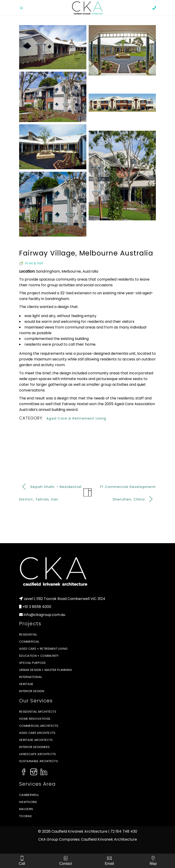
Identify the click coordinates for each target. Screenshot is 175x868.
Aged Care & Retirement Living (76, 418)
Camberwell (29, 795)
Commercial (29, 642)
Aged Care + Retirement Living (43, 649)
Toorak (26, 816)
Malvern (26, 809)
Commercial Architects (39, 726)
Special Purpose (32, 663)
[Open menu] (26, 8)
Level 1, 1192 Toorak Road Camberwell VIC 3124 (64, 599)
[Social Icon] (24, 772)
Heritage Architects (36, 740)
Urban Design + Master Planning (46, 670)
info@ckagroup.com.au (44, 615)
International (31, 677)
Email (109, 864)
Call (22, 864)
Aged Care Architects (37, 733)
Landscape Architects (38, 754)
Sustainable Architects (39, 761)
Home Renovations (35, 719)
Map (153, 864)
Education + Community (39, 656)
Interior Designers (34, 747)
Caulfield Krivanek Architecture (109, 839)
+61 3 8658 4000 (37, 607)
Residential (28, 635)
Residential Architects (38, 712)
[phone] (154, 8)
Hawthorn (28, 802)
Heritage (26, 684)
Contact (66, 864)
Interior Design (32, 691)
